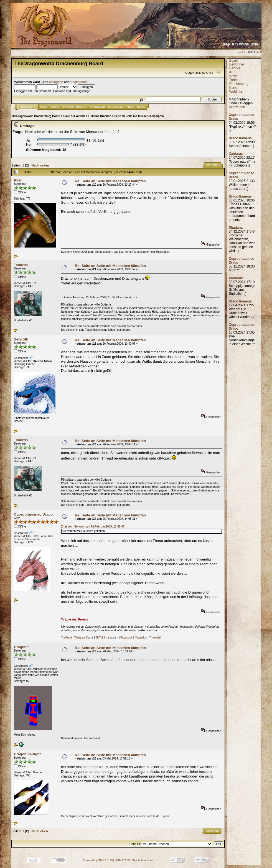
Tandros (21, 265)
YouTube (66, 638)
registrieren (80, 82)
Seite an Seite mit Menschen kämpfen (139, 116)
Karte (233, 88)
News (233, 76)
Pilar (18, 180)
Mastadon (141, 638)
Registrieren (136, 107)
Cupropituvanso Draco (33, 514)
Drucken (213, 165)
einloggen (56, 82)
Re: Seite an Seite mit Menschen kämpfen (110, 181)
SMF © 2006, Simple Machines (134, 860)
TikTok (100, 638)
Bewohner (237, 64)
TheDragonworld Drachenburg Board (36, 116)
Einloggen (116, 107)
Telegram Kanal (84, 638)
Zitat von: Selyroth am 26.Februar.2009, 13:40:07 (93, 527)
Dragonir (21, 647)
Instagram (112, 638)
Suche (55, 107)
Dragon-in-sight (27, 754)
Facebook (126, 638)
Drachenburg (239, 84)
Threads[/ (155, 638)
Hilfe (44, 107)
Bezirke (235, 68)
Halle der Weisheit (75, 116)
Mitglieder (97, 107)
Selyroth (21, 339)
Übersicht (27, 107)
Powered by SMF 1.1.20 (98, 860)
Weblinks (236, 92)
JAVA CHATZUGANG (75, 107)
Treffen (234, 80)
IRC (232, 72)
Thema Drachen (101, 116)
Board (234, 60)
